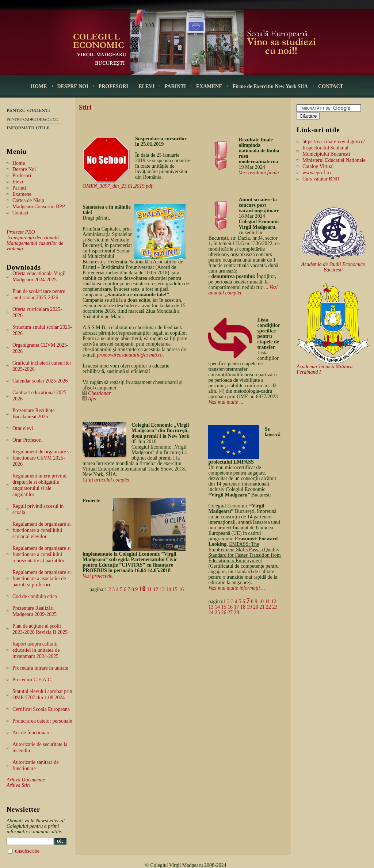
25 (217, 612)
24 (211, 612)
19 (249, 607)
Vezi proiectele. (98, 576)
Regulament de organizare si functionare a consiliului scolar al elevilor (42, 530)
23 (275, 607)
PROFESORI (114, 86)
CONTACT (331, 86)
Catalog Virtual (318, 166)
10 (142, 589)
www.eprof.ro (317, 173)
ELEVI (146, 86)
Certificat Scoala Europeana (41, 709)
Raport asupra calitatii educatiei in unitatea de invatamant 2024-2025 (36, 650)
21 (262, 607)
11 (149, 589)
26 (224, 612)
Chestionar (99, 393)
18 (243, 607)
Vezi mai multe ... (226, 402)
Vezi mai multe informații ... (236, 588)
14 (168, 589)
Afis (92, 399)
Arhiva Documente (26, 780)
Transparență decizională (33, 238)
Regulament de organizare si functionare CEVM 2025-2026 (42, 458)
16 (181, 589)
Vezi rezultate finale (259, 173)
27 (230, 612)
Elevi (18, 182)
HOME (39, 86)
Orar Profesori (27, 440)
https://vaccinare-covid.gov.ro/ (334, 142)
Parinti (19, 188)
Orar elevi (23, 428)
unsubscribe (27, 851)
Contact (20, 213)
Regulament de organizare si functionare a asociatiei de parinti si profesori (42, 578)
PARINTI (175, 86)
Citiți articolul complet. (107, 480)
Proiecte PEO (21, 232)
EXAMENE (209, 86)
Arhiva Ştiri (18, 785)
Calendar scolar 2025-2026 (40, 381)
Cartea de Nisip (28, 200)
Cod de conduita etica (35, 596)
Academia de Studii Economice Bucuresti (333, 267)
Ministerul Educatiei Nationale (334, 160)
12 (156, 589)
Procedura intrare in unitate (40, 668)
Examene (22, 194)
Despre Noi (24, 169)
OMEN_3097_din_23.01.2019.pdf (117, 186)
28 (236, 612)
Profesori (22, 176)
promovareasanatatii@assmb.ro (130, 355)
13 (162, 589)
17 (236, 607)
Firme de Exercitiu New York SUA (270, 86)
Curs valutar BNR (321, 179)
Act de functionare (31, 733)
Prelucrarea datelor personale (42, 721)
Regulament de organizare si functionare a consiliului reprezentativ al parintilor (42, 554)
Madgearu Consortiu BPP (39, 207)
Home (19, 163)
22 (268, 607)
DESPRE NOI (72, 86)
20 (256, 607)
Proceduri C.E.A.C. (32, 680)
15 (175, 589)
